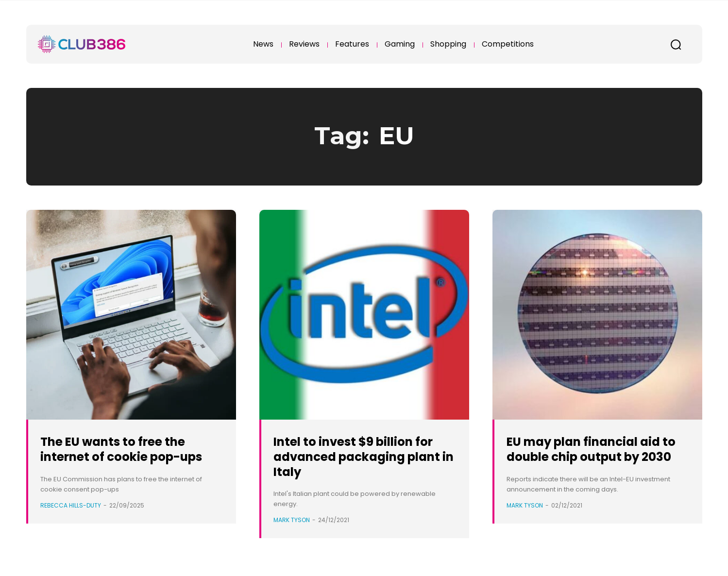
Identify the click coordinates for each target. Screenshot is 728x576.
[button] (676, 44)
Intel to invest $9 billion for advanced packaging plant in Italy (363, 456)
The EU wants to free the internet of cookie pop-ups (125, 456)
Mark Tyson (292, 520)
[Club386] (82, 44)
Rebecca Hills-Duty (71, 520)
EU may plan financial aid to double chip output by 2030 (598, 456)
